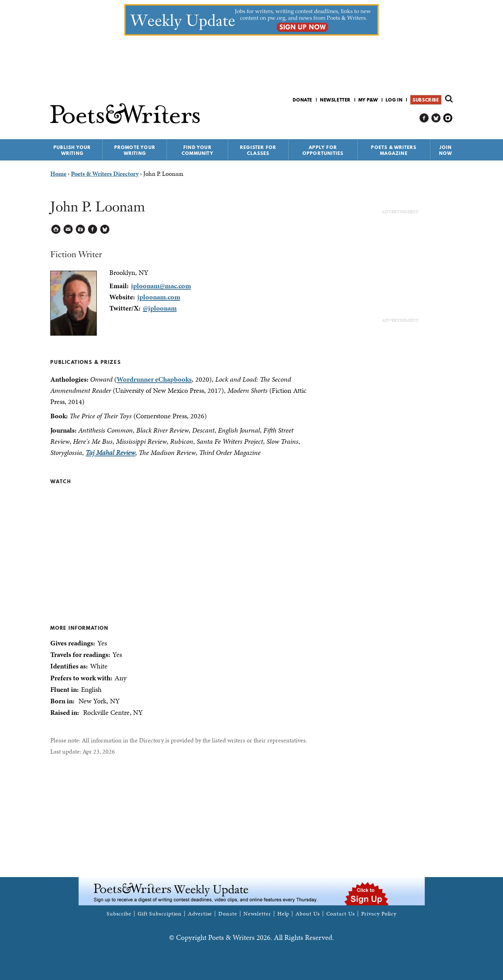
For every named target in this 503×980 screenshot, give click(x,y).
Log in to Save (81, 229)
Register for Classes (258, 150)
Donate (302, 100)
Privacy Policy (379, 914)
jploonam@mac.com (161, 286)
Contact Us (341, 914)
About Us (308, 914)
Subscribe (426, 100)
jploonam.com (159, 297)
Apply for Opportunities (323, 150)
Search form (449, 99)
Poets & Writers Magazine (394, 150)
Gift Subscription (160, 914)
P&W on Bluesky (436, 118)
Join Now (446, 150)
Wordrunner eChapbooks (154, 379)
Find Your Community (198, 150)
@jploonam (160, 308)
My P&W (368, 100)
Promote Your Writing (135, 150)
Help (283, 914)
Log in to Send (68, 229)
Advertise (200, 914)
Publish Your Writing (72, 150)
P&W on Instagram (448, 118)
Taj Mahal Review (110, 452)
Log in (394, 100)
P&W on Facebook (424, 118)
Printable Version (56, 229)
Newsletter (335, 100)
